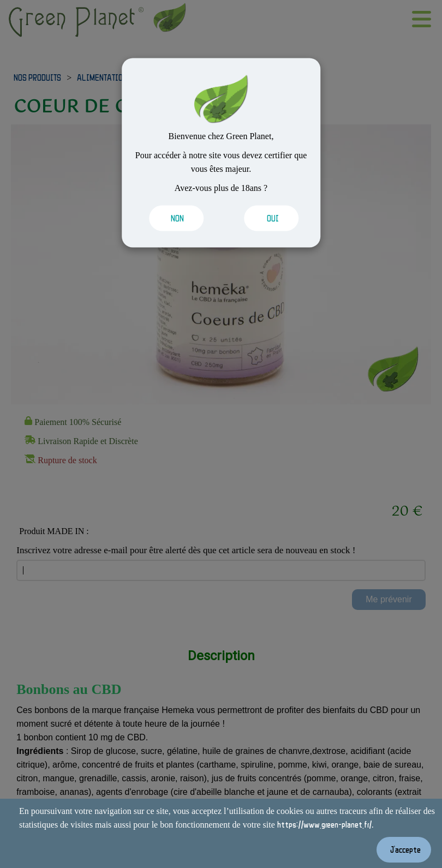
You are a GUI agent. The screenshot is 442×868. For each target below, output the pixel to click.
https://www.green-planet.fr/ (324, 824)
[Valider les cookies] (177, 218)
